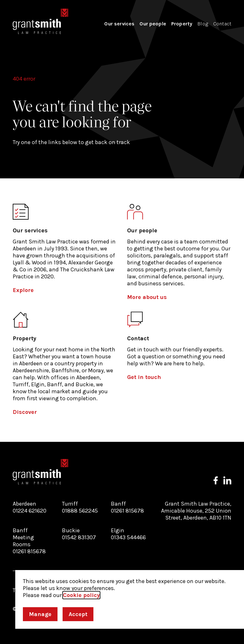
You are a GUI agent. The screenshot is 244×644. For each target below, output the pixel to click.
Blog (203, 24)
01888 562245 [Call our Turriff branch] (80, 511)
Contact (222, 24)
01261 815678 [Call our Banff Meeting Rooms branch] (29, 551)
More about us (147, 297)
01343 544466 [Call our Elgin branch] (128, 537)
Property (182, 24)
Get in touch (144, 377)
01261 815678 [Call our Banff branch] (127, 511)
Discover (25, 412)
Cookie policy (81, 595)
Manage (40, 614)
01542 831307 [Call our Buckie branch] (79, 537)
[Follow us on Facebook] (216, 480)
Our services (119, 24)
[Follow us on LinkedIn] (227, 480)
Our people (153, 24)
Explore (23, 290)
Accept (78, 614)
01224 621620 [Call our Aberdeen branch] (30, 511)
